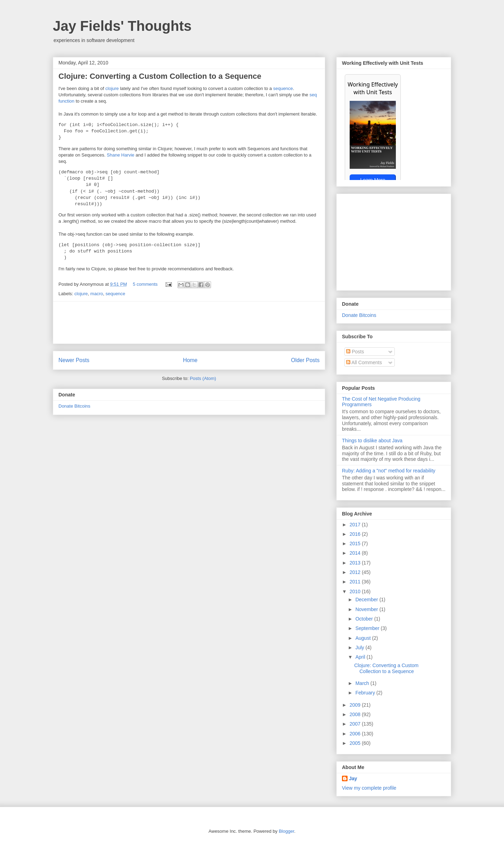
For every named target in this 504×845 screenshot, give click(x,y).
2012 (356, 572)
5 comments (145, 284)
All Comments (364, 362)
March (363, 683)
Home (190, 360)
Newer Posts (74, 360)
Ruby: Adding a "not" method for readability (389, 471)
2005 (356, 743)
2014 (356, 553)
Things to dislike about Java (372, 441)
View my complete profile (369, 788)
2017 (356, 525)
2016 (356, 534)
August (363, 638)
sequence (283, 88)
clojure (112, 88)
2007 (356, 724)
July (360, 647)
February (366, 693)
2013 (356, 563)
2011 (356, 582)
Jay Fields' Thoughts (122, 26)
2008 (356, 714)
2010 (356, 591)
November (367, 609)
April (361, 657)
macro (97, 294)
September (368, 628)
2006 (356, 734)
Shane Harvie (121, 155)
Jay (353, 778)
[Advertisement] (189, 323)
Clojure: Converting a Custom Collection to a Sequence (160, 76)
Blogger (286, 831)
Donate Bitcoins (74, 406)
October (365, 619)
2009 (356, 705)
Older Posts (305, 360)
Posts (355, 352)
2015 (356, 543)
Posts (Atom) (203, 378)
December (367, 600)
